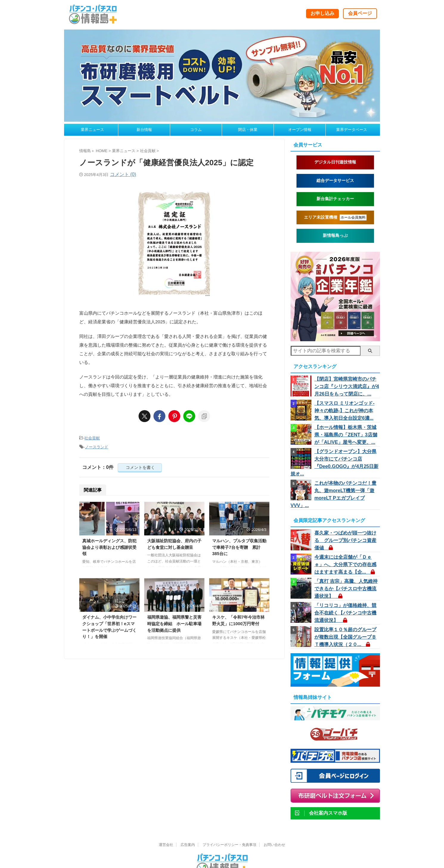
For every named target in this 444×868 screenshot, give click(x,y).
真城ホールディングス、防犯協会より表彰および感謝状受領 (109, 545)
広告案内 (188, 820)
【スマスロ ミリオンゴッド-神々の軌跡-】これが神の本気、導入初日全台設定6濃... (347, 409)
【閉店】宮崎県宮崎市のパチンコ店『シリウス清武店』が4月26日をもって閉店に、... (347, 386)
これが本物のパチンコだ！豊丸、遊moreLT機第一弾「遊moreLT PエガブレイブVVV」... (346, 479)
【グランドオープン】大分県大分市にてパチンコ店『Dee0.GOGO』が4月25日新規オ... (346, 456)
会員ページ (360, 13)
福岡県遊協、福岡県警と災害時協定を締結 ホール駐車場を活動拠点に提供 (174, 622)
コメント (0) (123, 174)
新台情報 (144, 130)
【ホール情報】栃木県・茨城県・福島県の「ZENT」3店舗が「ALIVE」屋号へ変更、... (346, 433)
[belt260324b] (222, 119)
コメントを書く (140, 466)
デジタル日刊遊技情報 (335, 162)
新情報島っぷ (335, 235)
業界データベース (352, 130)
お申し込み (322, 13)
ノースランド (97, 446)
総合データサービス (335, 181)
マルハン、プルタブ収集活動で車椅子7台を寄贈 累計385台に (239, 545)
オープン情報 (300, 130)
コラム (196, 130)
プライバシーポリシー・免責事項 (229, 820)
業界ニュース (92, 130)
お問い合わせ (274, 820)
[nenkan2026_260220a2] (335, 338)
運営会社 (166, 820)
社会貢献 (92, 438)
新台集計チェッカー (335, 199)
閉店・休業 (248, 130)
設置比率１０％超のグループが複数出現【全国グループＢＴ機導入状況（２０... (345, 612)
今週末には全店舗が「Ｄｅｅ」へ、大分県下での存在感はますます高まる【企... (345, 543)
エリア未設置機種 (335, 217)
